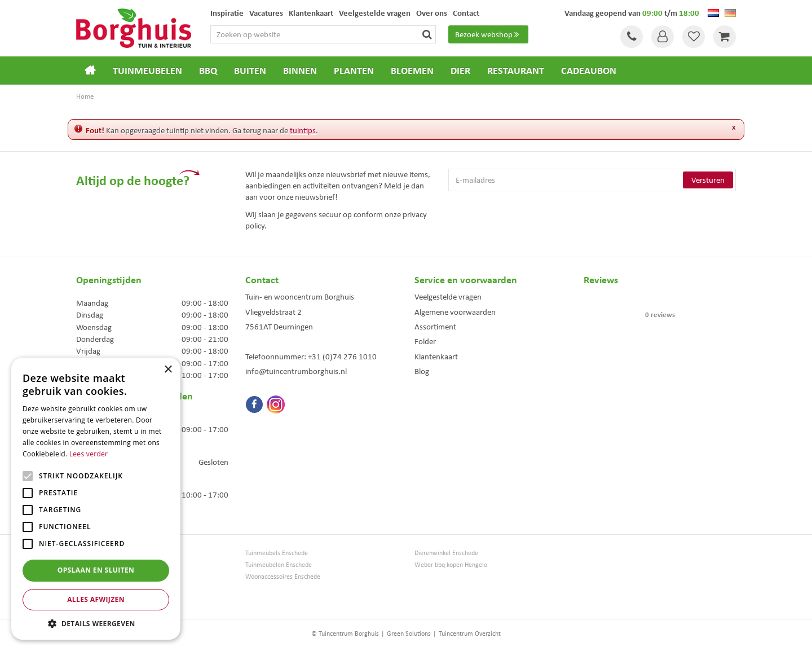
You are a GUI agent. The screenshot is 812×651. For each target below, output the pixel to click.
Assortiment (435, 327)
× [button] (168, 370)
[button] (96, 623)
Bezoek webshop (488, 34)
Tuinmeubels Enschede (277, 553)
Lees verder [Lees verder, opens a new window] (89, 454)
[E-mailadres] (592, 180)
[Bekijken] (725, 37)
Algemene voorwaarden (455, 312)
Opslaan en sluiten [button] (96, 570)
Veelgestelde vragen (448, 297)
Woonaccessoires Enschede (283, 577)
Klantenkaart (436, 357)
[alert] (96, 499)
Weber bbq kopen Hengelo (451, 565)
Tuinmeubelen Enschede (279, 565)
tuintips (303, 130)
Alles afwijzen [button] (96, 599)
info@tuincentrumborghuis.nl (296, 371)
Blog (422, 371)
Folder (425, 341)
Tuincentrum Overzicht (470, 634)
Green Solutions (409, 634)
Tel (632, 37)
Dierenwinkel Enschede (446, 553)
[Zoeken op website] (323, 34)
